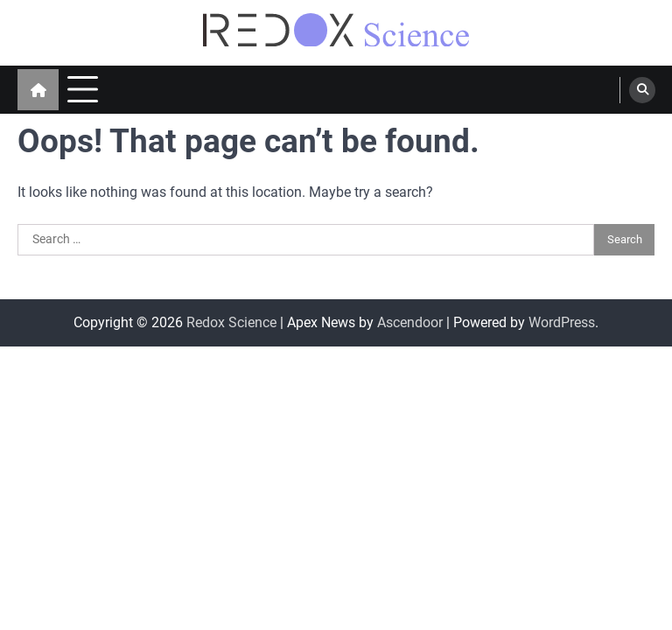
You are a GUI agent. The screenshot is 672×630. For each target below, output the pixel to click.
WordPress (562, 322)
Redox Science (231, 322)
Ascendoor (410, 322)
